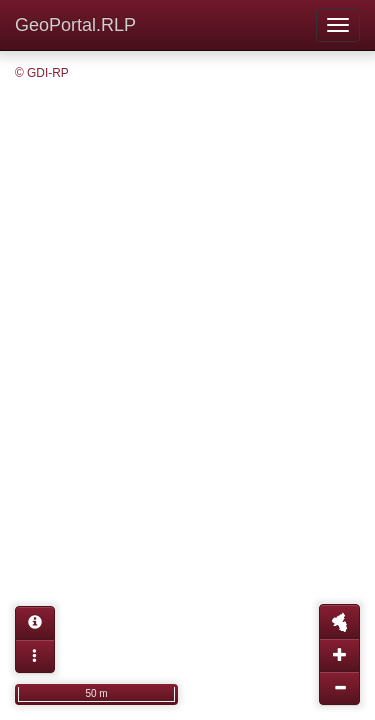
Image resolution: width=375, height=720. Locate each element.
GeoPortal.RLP (75, 25)
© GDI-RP (42, 73)
